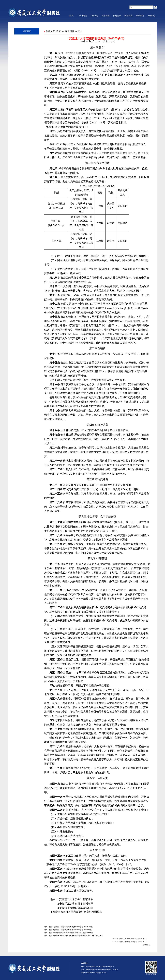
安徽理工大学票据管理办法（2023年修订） (133, 939)
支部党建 (106, 16)
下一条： (115, 942)
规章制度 (128, 16)
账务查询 (140, 16)
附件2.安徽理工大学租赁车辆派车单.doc (65, 930)
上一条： (115, 939)
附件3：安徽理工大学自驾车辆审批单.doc (65, 933)
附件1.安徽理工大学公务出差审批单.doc (65, 927)
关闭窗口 (146, 945)
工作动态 (94, 16)
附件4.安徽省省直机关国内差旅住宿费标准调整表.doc (70, 936)
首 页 (71, 16)
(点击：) (108, 41)
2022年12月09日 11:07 (90, 41)
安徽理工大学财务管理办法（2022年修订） (133, 942)
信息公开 (117, 16)
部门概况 (83, 16)
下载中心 (151, 16)
